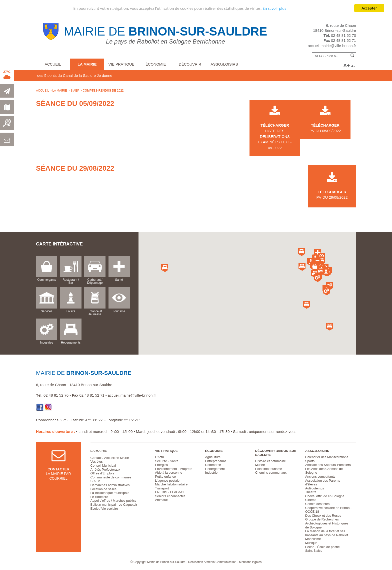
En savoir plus (274, 8)
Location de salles (103, 489)
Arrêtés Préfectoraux (105, 470)
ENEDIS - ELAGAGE (170, 492)
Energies (161, 465)
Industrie (211, 473)
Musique (311, 543)
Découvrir (190, 64)
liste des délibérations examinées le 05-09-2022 (275, 131)
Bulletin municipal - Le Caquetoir (114, 505)
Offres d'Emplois (102, 473)
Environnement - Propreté (174, 469)
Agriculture (213, 457)
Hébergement (215, 469)
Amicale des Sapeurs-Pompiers (328, 465)
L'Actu (159, 457)
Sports (310, 461)
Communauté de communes (111, 477)
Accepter (369, 8)
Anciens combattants (320, 477)
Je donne (117, 75)
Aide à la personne (168, 473)
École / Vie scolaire (104, 509)
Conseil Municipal (103, 466)
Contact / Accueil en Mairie (110, 458)
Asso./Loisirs (224, 64)
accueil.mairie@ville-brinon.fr (332, 46)
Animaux (161, 500)
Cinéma (311, 500)
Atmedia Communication (220, 562)
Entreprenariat (215, 461)
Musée (260, 465)
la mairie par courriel (58, 469)
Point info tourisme (269, 469)
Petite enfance (165, 477)
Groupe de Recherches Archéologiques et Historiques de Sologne (327, 523)
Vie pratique (121, 64)
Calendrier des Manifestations (327, 457)
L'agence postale (167, 481)
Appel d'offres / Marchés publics (113, 501)
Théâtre (311, 492)
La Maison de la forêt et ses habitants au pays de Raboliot (327, 533)
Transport (162, 488)
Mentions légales (250, 562)
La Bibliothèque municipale (110, 493)
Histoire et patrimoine (271, 461)
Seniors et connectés (170, 496)
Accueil (53, 64)
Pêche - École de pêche (322, 547)
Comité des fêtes (317, 504)
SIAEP (75, 91)
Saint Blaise (314, 551)
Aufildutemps (315, 488)
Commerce (213, 465)
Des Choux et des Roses (323, 516)
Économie (156, 64)
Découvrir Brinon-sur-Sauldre (276, 453)
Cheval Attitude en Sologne (325, 496)
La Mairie (87, 64)
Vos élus (97, 462)
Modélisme (313, 539)
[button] (315, 267)
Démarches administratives (110, 485)
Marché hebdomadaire (171, 484)
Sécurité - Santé (167, 461)
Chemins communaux (271, 473)
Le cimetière (99, 497)
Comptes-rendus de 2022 (103, 91)
